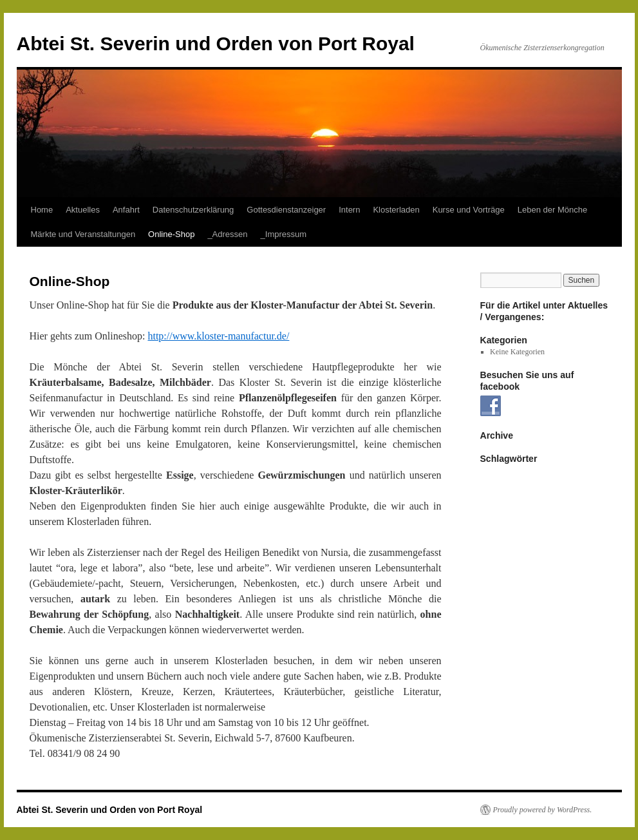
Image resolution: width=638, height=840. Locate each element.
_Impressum (284, 234)
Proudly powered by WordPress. (543, 810)
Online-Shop (171, 234)
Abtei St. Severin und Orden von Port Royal (216, 43)
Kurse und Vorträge (469, 210)
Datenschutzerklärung (193, 210)
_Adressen (227, 234)
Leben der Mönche (552, 210)
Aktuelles (83, 210)
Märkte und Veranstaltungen (83, 234)
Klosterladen (396, 210)
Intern (349, 210)
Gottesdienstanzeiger (286, 210)
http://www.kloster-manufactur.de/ (218, 336)
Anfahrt (126, 210)
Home (42, 210)
